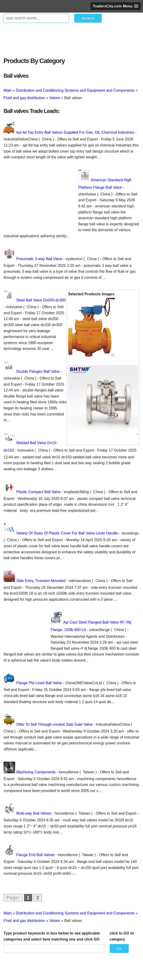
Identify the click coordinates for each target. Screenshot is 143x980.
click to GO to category (122, 936)
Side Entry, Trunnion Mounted (41, 581)
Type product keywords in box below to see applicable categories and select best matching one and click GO (52, 936)
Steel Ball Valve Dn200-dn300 (41, 300)
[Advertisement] (71, 39)
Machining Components (36, 772)
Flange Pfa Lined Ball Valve (39, 683)
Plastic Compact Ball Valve (38, 492)
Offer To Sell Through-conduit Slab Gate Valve (54, 724)
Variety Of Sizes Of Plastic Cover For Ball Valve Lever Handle (67, 533)
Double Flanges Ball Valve (38, 371)
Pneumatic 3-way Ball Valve (39, 259)
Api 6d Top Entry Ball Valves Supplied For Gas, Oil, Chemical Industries (75, 132)
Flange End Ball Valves (35, 855)
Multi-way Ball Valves (34, 813)
